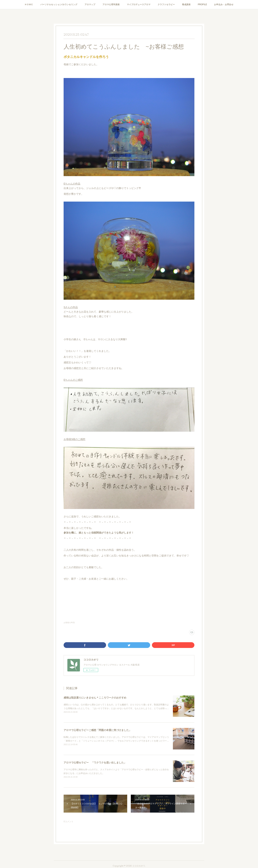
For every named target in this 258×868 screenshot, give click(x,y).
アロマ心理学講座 (111, 4)
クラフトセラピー (166, 4)
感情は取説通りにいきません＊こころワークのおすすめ (95, 698)
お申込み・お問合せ (224, 4)
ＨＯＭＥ (29, 4)
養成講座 (186, 4)
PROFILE (202, 4)
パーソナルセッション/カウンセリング (59, 4)
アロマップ (90, 4)
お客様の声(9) (69, 623)
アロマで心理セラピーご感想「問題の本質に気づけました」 (97, 730)
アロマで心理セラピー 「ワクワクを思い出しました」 (95, 763)
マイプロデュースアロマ (139, 4)
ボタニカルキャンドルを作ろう (86, 57)
